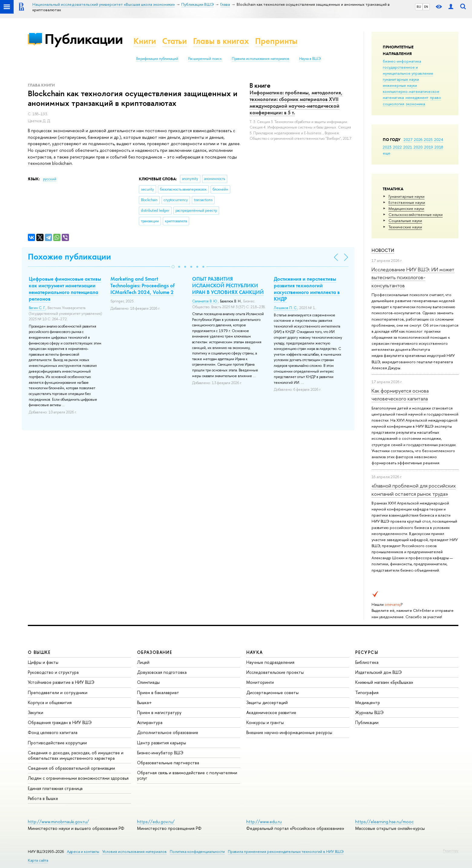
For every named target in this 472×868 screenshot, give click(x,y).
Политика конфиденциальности (197, 852)
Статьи (175, 41)
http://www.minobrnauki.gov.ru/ (58, 822)
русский (50, 179)
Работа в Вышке (43, 798)
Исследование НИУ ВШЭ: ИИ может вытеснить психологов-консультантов (413, 277)
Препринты (276, 41)
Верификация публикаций (157, 59)
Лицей (143, 662)
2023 (387, 147)
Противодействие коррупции (57, 743)
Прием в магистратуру (159, 712)
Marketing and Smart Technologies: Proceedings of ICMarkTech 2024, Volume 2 (143, 286)
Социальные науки (405, 220)
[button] (173, 267)
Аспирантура (150, 722)
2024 (439, 139)
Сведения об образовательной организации (71, 768)
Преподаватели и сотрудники (58, 692)
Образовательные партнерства (168, 763)
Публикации (84, 39)
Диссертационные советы (272, 692)
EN (426, 7)
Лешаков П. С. (286, 308)
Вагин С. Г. (37, 308)
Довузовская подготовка (162, 672)
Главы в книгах (221, 41)
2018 (439, 147)
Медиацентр (368, 702)
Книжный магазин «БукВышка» (384, 682)
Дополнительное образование (168, 732)
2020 (418, 147)
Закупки (36, 712)
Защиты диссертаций (267, 702)
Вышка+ (144, 702)
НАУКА (255, 652)
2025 (428, 139)
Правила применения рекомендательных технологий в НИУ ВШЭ (286, 852)
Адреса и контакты (83, 852)
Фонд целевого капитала (53, 732)
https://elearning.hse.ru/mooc (384, 822)
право (436, 97)
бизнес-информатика (402, 61)
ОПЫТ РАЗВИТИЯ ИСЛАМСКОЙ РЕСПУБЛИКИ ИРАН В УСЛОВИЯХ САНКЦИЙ (228, 286)
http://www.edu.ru (264, 822)
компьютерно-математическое (411, 91)
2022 (397, 147)
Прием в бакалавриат (158, 692)
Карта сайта (38, 860)
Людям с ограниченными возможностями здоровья (78, 778)
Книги (145, 41)
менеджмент (417, 97)
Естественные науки (407, 202)
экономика (415, 104)
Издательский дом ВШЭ (379, 672)
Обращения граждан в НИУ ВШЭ (60, 722)
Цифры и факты (43, 662)
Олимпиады (148, 682)
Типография (367, 692)
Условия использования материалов (134, 852)
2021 (408, 147)
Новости (383, 250)
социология (393, 104)
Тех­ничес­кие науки (405, 227)
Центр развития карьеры (162, 743)
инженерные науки (400, 85)
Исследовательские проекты (275, 672)
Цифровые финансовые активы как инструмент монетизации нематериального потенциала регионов (65, 289)
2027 (408, 139)
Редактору (451, 850)
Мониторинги (260, 682)
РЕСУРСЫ (367, 652)
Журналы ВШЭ (369, 712)
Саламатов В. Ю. (205, 301)
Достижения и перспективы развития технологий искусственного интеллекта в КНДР (307, 289)
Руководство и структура (53, 672)
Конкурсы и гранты (265, 722)
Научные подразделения (270, 662)
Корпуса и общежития (50, 702)
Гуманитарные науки (406, 196)
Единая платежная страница (55, 788)
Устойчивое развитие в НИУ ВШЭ (61, 682)
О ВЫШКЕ (39, 652)
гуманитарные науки (401, 79)
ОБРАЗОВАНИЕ (155, 652)
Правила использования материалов (261, 59)
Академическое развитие (271, 712)
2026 (418, 139)
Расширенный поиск (205, 59)
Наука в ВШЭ (310, 59)
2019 (429, 147)
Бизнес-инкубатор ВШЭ (160, 753)
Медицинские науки (406, 208)
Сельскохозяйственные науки (416, 214)
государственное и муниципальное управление (408, 70)
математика (393, 97)
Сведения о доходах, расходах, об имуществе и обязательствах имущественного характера (76, 755)
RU (419, 7)
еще (387, 153)
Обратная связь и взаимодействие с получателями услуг (187, 775)
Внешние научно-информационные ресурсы (289, 732)
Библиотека (367, 662)
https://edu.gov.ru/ (156, 822)
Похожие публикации (69, 257)
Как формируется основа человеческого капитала (400, 395)
